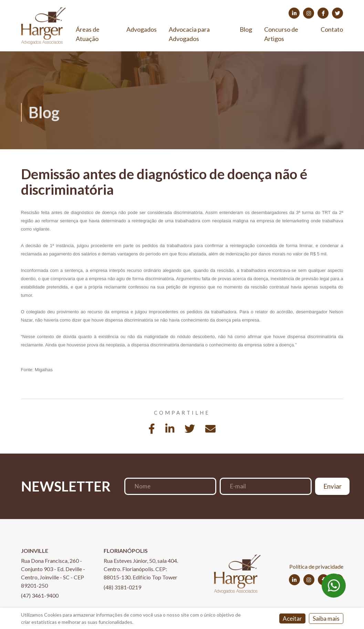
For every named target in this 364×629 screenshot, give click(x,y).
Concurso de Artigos (281, 34)
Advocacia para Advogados (189, 34)
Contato (332, 29)
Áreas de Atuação (88, 34)
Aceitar (292, 618)
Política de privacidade (316, 566)
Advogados (142, 29)
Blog (246, 29)
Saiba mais (326, 618)
